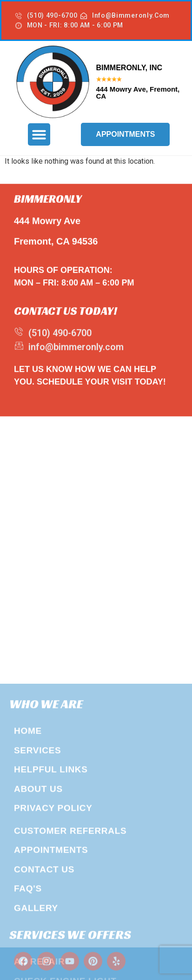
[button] (39, 134)
